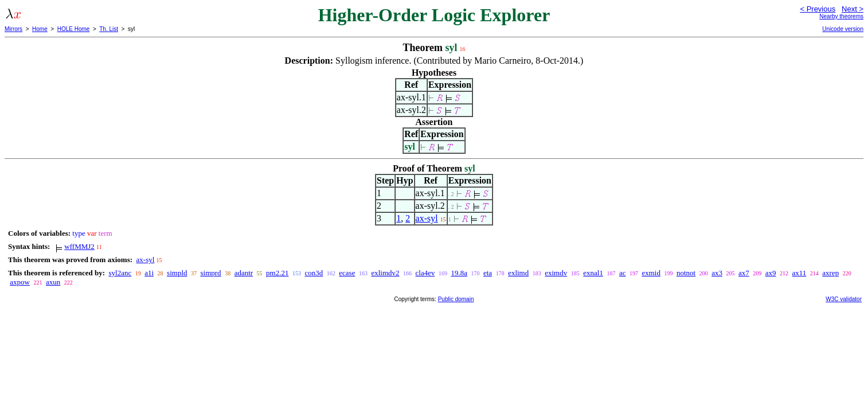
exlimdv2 (385, 273)
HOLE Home (74, 29)
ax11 (799, 273)
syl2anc (120, 273)
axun (53, 282)
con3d (314, 273)
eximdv (556, 273)
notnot (686, 273)
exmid (651, 273)
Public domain (456, 299)
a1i (149, 273)
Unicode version (843, 29)
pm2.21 (277, 273)
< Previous (818, 9)
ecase (347, 273)
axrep (830, 273)
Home (40, 29)
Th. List (109, 29)
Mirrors (13, 29)
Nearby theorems (841, 16)
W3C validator (844, 299)
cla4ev (425, 273)
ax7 (744, 273)
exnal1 (593, 273)
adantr (244, 273)
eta (488, 273)
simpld (177, 273)
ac (623, 273)
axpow (20, 282)
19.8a (459, 273)
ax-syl (427, 218)
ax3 (717, 273)
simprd (211, 273)
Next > (853, 9)
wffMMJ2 (79, 246)
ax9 (771, 273)
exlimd (518, 273)
